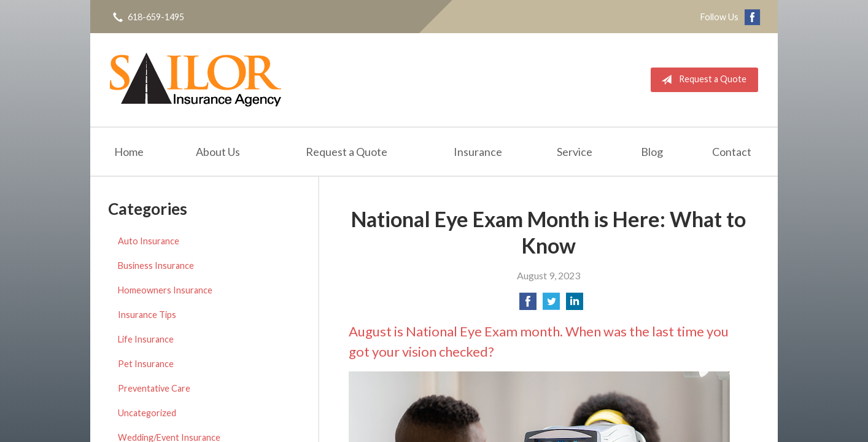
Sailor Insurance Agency (196, 80)
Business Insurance (156, 266)
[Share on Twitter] (551, 305)
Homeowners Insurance (165, 290)
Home (129, 152)
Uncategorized (147, 413)
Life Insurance (146, 339)
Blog (652, 152)
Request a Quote (701, 80)
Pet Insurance (146, 364)
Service (575, 152)
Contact (732, 152)
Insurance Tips (147, 315)
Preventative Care (154, 388)
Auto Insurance (149, 241)
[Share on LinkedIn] (575, 305)
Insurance (478, 152)
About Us (218, 152)
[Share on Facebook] (528, 305)
